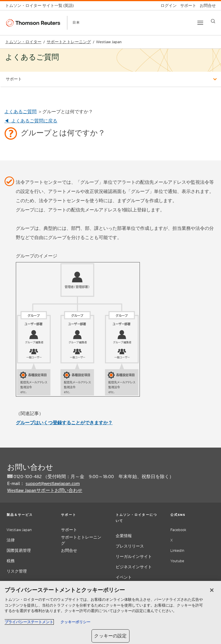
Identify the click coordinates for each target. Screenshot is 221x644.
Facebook (178, 530)
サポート (69, 530)
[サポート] (186, 6)
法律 (11, 540)
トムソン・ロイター (23, 42)
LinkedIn (177, 551)
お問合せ (69, 551)
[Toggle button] (200, 23)
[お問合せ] (206, 6)
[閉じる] (212, 590)
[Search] (213, 21)
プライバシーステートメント (29, 622)
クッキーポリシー (75, 622)
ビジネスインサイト (134, 567)
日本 (76, 22)
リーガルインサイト (134, 557)
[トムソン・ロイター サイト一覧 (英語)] (41, 6)
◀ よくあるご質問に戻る (31, 121)
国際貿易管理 (19, 551)
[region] (110, 612)
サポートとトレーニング (69, 42)
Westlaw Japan (19, 530)
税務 (11, 561)
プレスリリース (130, 546)
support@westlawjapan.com (53, 483)
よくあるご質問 (20, 112)
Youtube (177, 561)
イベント (124, 577)
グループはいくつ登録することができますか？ (64, 423)
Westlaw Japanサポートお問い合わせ (45, 490)
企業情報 (124, 536)
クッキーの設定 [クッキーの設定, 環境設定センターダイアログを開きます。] (110, 636)
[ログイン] (167, 6)
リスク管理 (17, 571)
